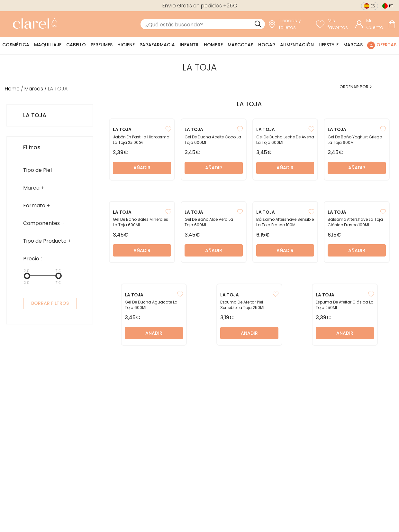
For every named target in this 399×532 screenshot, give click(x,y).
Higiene (126, 45)
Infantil (189, 45)
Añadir (142, 168)
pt (391, 6)
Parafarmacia (157, 45)
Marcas (353, 45)
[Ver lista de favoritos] (334, 24)
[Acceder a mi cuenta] (370, 24)
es (373, 6)
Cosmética (16, 45)
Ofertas (386, 45)
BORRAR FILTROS (50, 303)
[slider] (27, 276)
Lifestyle (329, 45)
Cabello (76, 45)
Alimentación (297, 45)
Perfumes (102, 45)
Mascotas (240, 45)
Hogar (267, 45)
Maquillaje (48, 45)
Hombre (213, 45)
